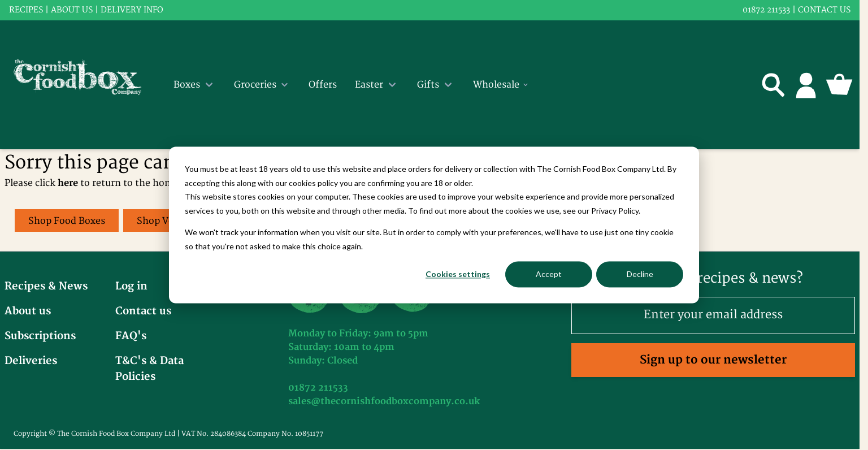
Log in (131, 286)
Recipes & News (46, 286)
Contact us (824, 10)
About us (72, 10)
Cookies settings (458, 274)
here (68, 183)
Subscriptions (40, 336)
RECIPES (26, 10)
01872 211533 (766, 10)
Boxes (195, 85)
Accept (549, 274)
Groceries (262, 85)
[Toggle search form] (774, 85)
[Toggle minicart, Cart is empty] (839, 85)
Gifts (436, 85)
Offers (323, 85)
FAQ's (131, 336)
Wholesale (501, 85)
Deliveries (31, 361)
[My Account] (806, 85)
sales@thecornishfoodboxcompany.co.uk (384, 401)
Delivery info (132, 10)
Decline (640, 274)
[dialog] (434, 225)
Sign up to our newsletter (713, 360)
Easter (377, 85)
